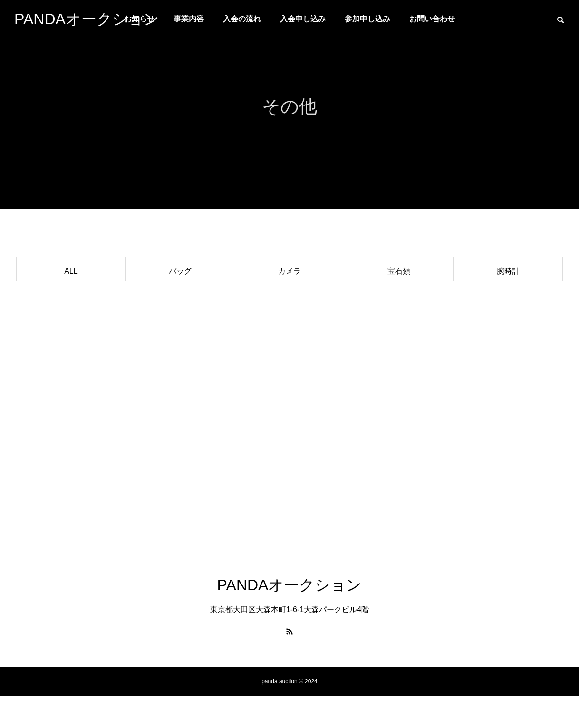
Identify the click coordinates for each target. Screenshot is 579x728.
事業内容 (189, 19)
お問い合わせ (432, 19)
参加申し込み (367, 19)
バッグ (180, 271)
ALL (71, 271)
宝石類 (399, 271)
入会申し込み (303, 19)
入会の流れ (242, 19)
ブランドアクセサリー (71, 299)
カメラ (289, 271)
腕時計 (508, 271)
